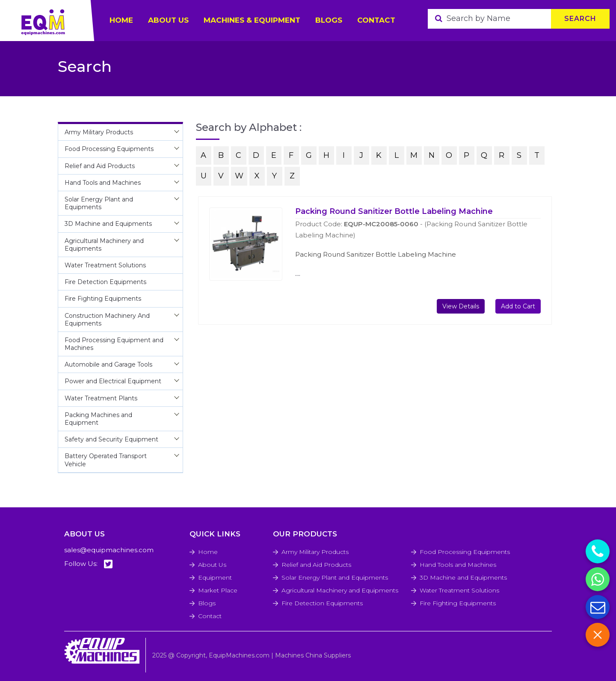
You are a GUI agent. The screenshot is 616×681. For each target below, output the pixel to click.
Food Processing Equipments (465, 552)
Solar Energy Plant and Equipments (335, 577)
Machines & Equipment (252, 20)
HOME (121, 20)
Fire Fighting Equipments (458, 603)
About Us (212, 565)
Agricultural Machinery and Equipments (340, 590)
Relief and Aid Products (316, 565)
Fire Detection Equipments (322, 603)
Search (580, 19)
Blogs (329, 20)
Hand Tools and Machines (458, 565)
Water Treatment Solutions (459, 590)
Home (208, 552)
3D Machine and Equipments (463, 577)
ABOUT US (168, 20)
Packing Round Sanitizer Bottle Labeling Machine (394, 211)
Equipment (215, 577)
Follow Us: (88, 564)
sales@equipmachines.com (109, 550)
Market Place (218, 590)
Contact (376, 20)
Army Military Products (315, 552)
